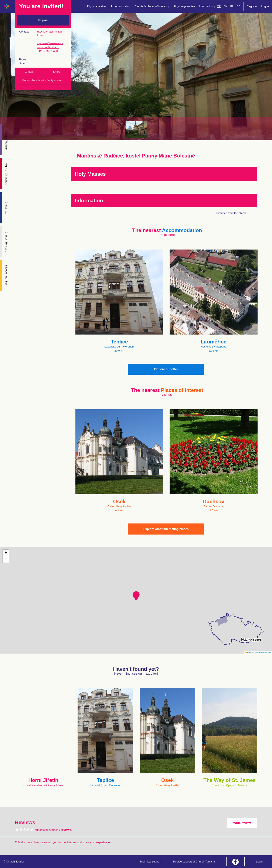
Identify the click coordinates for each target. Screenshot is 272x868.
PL (232, 6)
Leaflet (249, 652)
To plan (43, 20)
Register (252, 6)
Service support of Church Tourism (194, 862)
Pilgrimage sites (97, 6)
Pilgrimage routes (184, 6)
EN (225, 6)
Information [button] (207, 6)
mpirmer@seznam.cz (50, 43)
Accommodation (121, 6)
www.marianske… (48, 47)
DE (238, 6)
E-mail (29, 72)
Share (57, 72)
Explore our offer (166, 369)
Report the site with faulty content (43, 80)
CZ (219, 6)
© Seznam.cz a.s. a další (262, 652)
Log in (265, 6)
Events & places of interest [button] (152, 6)
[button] (136, 596)
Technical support (150, 862)
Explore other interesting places (166, 529)
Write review (242, 823)
